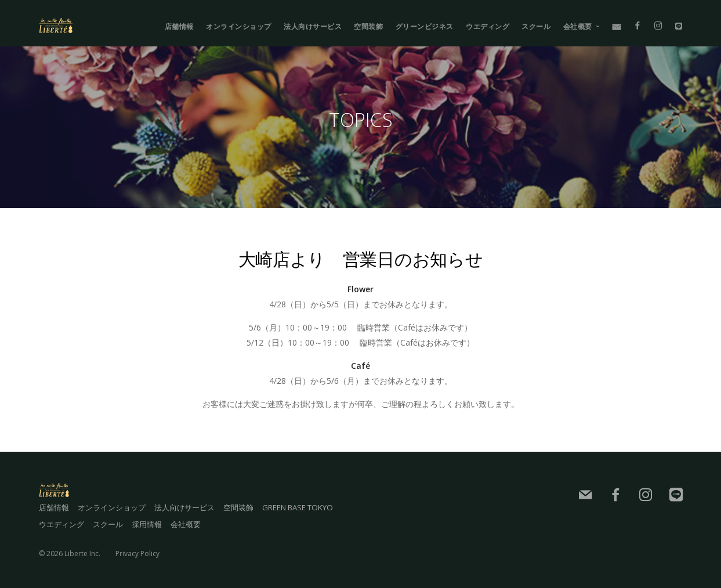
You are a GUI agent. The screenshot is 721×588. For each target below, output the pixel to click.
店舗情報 (179, 26)
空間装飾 (368, 26)
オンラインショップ (239, 26)
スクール (536, 26)
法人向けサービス (313, 26)
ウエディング (488, 26)
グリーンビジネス (425, 26)
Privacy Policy (137, 550)
